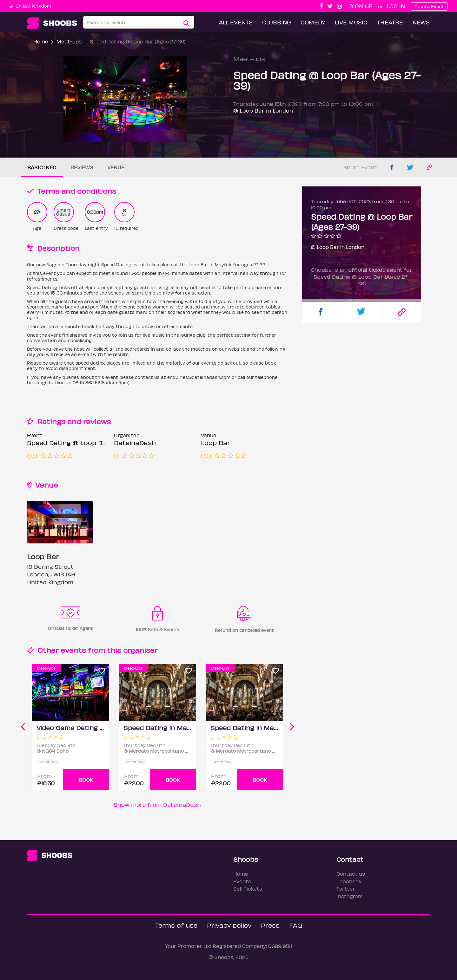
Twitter (346, 889)
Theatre (390, 22)
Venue (116, 167)
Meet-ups (69, 41)
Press (270, 925)
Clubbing (277, 22)
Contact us (351, 874)
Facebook (349, 881)
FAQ (296, 925)
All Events (236, 22)
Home (41, 41)
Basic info (42, 167)
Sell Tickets (248, 889)
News (421, 22)
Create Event (429, 6)
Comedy (313, 22)
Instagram (350, 896)
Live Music (351, 22)
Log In (396, 6)
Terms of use (176, 925)
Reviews (82, 167)
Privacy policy (229, 925)
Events (242, 881)
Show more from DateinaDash (157, 805)
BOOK (86, 780)
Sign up (361, 6)
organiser (140, 650)
